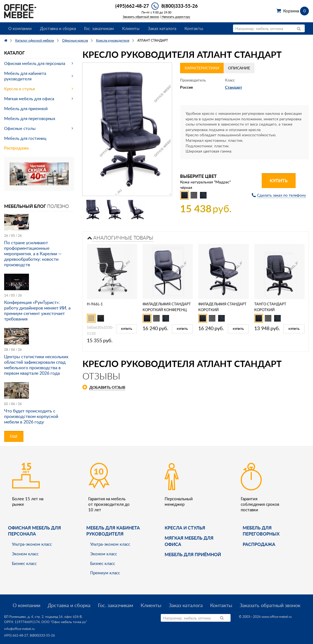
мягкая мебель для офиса (189, 541)
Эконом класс (25, 554)
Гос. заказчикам (99, 28)
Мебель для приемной (26, 108)
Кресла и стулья (19, 89)
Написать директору (176, 17)
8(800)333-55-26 (180, 6)
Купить (279, 180)
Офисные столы (20, 128)
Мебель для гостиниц (25, 138)
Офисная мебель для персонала (35, 63)
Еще (14, 436)
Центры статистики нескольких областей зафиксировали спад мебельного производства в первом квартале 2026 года (36, 365)
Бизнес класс (24, 563)
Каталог (14, 53)
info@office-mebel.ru (19, 629)
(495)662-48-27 (132, 6)
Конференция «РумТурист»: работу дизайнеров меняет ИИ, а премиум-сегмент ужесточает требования (37, 311)
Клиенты (131, 28)
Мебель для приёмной (193, 554)
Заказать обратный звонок (141, 17)
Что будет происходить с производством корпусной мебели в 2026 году (31, 416)
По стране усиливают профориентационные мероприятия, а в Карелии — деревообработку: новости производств (33, 254)
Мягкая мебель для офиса (29, 99)
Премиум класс (105, 573)
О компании (20, 28)
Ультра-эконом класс (32, 544)
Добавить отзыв (107, 387)
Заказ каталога (162, 28)
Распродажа (16, 148)
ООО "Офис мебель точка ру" (64, 622)
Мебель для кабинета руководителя (25, 76)
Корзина (296, 11)
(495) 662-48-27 (16, 635)
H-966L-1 (95, 304)
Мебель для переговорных (30, 118)
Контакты (194, 28)
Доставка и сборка (58, 28)
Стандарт (234, 87)
